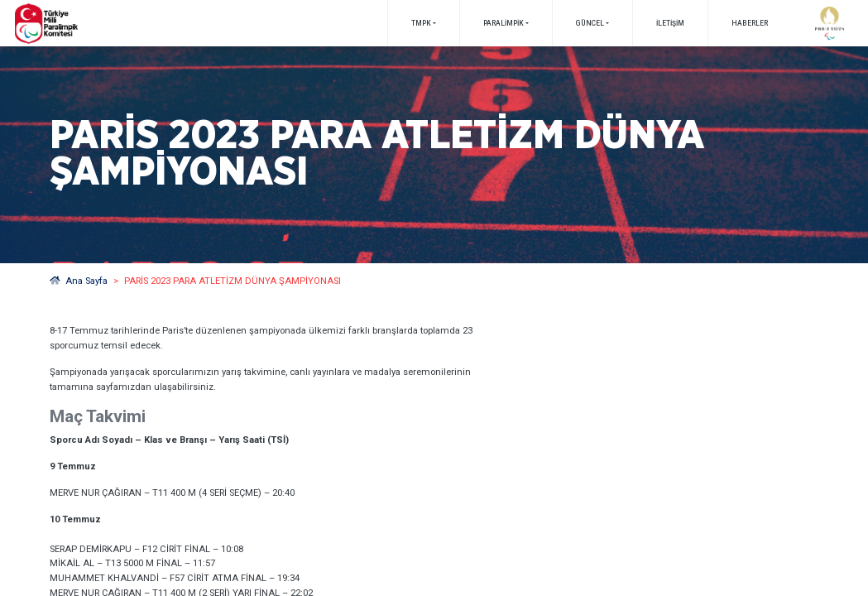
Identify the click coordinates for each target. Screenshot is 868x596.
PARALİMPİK (504, 23)
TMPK (421, 23)
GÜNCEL (590, 23)
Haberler (750, 23)
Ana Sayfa (79, 281)
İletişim (670, 23)
